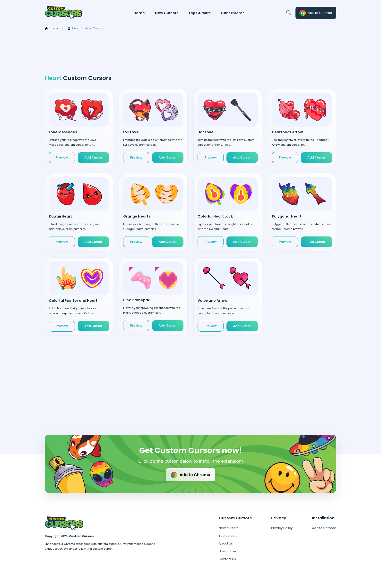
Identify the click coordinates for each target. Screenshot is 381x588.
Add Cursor (93, 157)
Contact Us (227, 559)
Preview (62, 157)
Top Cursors (199, 13)
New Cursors (167, 13)
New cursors (229, 528)
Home (139, 13)
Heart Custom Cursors (86, 29)
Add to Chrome (315, 13)
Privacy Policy (282, 528)
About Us (226, 543)
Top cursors (228, 536)
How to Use (228, 551)
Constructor (232, 13)
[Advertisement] (190, 53)
